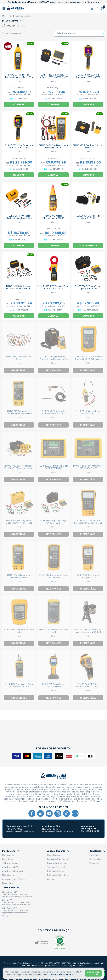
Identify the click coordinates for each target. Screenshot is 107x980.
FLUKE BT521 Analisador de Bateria (19, 358)
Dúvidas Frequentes (56, 863)
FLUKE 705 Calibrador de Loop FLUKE (53, 631)
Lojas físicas (8, 859)
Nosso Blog (8, 883)
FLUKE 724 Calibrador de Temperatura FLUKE (19, 576)
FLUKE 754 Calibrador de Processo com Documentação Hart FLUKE (53, 359)
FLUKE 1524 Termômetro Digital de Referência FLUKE (19, 685)
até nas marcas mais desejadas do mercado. (54, 2)
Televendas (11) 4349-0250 (15, 911)
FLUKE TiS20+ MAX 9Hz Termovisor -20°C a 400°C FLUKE (88, 77)
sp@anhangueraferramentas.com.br (14, 913)
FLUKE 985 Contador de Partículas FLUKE (53, 685)
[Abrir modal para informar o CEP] (92, 8)
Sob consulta (88, 245)
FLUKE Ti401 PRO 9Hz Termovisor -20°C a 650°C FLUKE (88, 686)
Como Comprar (54, 855)
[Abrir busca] (97, 8)
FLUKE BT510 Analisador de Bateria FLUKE (88, 412)
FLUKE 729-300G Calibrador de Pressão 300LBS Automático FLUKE (88, 359)
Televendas (11, 887)
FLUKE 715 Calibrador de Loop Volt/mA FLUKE (53, 576)
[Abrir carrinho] (102, 8)
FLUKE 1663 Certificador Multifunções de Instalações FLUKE (19, 218)
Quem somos (8, 855)
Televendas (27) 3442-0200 (15, 902)
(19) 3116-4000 (14, 829)
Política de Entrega (56, 871)
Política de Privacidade (58, 875)
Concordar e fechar (93, 973)
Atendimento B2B (10, 867)
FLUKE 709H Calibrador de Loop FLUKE (19, 631)
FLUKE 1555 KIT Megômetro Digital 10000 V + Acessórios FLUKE (19, 523)
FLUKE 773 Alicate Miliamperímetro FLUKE (53, 217)
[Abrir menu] (4, 8)
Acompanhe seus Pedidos (14, 879)
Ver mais (97, 801)
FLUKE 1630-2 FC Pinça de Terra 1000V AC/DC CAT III (53, 287)
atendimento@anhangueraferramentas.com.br (58, 831)
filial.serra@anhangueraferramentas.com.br (17, 905)
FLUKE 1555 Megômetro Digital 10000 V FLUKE (53, 522)
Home (9, 16)
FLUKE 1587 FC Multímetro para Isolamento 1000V (53, 146)
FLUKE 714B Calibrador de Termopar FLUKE (88, 576)
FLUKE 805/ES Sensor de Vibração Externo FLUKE (53, 412)
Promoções (95, 863)
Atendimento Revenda (12, 871)
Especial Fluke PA (23, 16)
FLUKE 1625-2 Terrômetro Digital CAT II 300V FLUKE (53, 467)
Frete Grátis (95, 855)
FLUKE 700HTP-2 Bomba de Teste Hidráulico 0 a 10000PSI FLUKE (88, 632)
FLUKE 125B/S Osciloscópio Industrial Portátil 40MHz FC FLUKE (19, 289)
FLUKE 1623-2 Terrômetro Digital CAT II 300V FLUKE (88, 467)
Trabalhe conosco (11, 863)
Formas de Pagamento (58, 859)
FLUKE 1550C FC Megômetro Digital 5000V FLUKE (88, 287)
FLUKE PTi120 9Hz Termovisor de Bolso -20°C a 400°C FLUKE (53, 76)
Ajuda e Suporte (58, 851)
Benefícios (97, 851)
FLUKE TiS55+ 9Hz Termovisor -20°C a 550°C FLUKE (19, 146)
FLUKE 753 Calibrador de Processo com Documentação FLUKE (88, 523)
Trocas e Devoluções (57, 867)
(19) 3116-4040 (50, 829)
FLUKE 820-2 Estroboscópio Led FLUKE (88, 146)
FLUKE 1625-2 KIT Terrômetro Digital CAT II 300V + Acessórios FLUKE (19, 468)
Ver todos (7, 916)
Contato (51, 879)
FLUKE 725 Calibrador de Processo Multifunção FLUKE (19, 412)
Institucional (11, 851)
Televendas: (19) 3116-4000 (15, 894)
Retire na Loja (96, 859)
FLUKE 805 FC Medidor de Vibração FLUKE (88, 217)
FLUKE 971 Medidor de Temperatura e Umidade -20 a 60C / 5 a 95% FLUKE (19, 77)
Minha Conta (8, 875)
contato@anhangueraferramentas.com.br (20, 831)
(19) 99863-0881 (90, 831)
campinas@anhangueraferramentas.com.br (17, 897)
